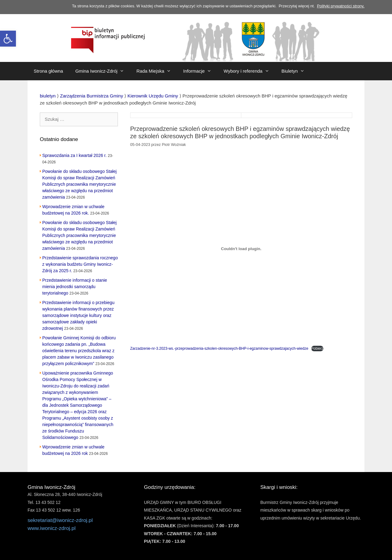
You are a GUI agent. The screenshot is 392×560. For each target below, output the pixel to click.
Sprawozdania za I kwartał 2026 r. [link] (74, 155)
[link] (8, 39)
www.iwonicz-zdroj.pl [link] (52, 528)
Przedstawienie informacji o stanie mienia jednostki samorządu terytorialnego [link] (75, 287)
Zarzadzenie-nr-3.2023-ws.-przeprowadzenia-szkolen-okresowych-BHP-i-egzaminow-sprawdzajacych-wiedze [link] (219, 349)
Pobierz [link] (317, 349)
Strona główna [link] (48, 71)
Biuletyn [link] (296, 71)
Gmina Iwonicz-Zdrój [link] (103, 71)
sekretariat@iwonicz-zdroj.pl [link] (60, 520)
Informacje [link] (200, 71)
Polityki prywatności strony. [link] (341, 6)
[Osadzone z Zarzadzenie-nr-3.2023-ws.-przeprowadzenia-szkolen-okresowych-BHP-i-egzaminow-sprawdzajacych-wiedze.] (241, 249)
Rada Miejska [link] (157, 71)
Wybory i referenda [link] (249, 71)
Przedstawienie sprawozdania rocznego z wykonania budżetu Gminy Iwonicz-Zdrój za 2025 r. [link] (80, 264)
